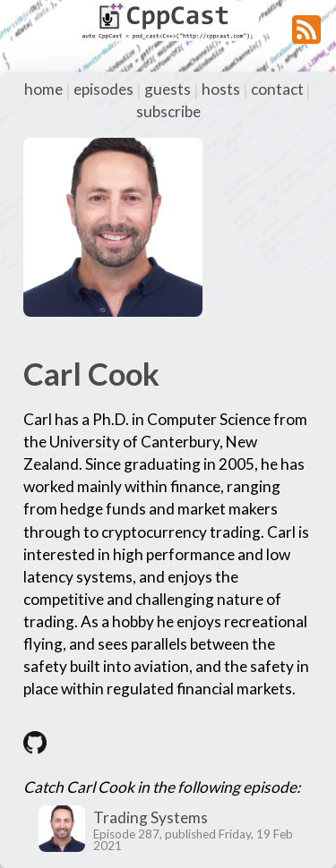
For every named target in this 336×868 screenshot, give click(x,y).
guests (168, 89)
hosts (221, 89)
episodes (103, 89)
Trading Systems (151, 817)
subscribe (168, 111)
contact (277, 89)
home (43, 89)
